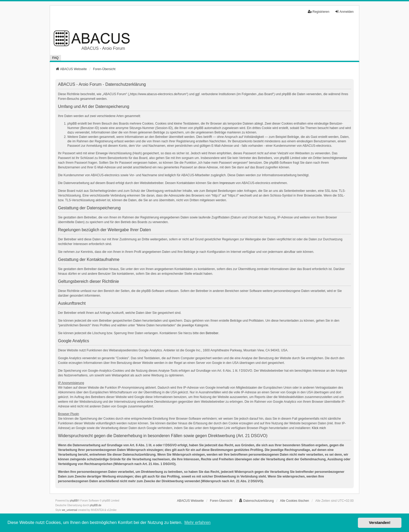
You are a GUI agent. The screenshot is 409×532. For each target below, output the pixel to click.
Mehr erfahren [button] (198, 522)
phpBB (74, 501)
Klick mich (319, 428)
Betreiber (212, 333)
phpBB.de (96, 505)
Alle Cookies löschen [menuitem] (294, 501)
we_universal (69, 510)
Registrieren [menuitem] (319, 12)
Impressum (227, 183)
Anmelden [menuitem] (344, 12)
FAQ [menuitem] (55, 58)
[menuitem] (256, 501)
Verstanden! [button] (380, 523)
